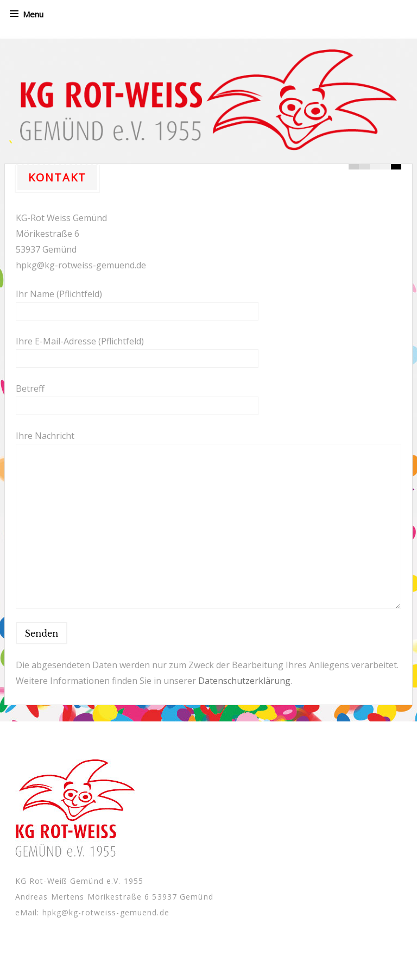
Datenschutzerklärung (244, 681)
